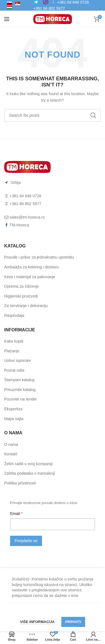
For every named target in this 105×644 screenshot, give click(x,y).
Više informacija (37, 622)
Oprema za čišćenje (22, 286)
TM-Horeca (19, 225)
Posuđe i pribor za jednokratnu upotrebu (39, 257)
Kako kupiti (14, 341)
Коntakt (11, 454)
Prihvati (73, 622)
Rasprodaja (14, 315)
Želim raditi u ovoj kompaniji (28, 464)
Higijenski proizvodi (21, 296)
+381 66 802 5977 (49, 8)
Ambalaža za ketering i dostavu (32, 267)
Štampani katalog (19, 380)
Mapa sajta (14, 419)
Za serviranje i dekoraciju (26, 306)
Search (93, 115)
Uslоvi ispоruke (17, 360)
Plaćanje (12, 351)
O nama (11, 444)
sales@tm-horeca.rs (27, 217)
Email (16, 514)
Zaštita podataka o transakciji (30, 473)
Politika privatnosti (20, 483)
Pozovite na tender (21, 399)
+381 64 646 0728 (25, 196)
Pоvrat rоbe (14, 370)
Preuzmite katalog (20, 390)
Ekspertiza (13, 409)
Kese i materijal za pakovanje (30, 277)
